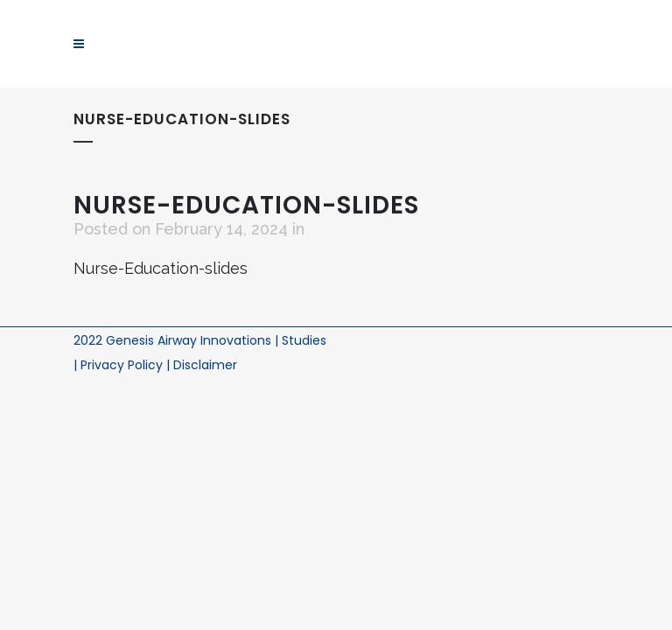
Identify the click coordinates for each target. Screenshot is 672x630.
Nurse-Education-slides (161, 268)
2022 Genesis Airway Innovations (174, 340)
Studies (304, 340)
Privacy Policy (123, 365)
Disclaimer (205, 365)
